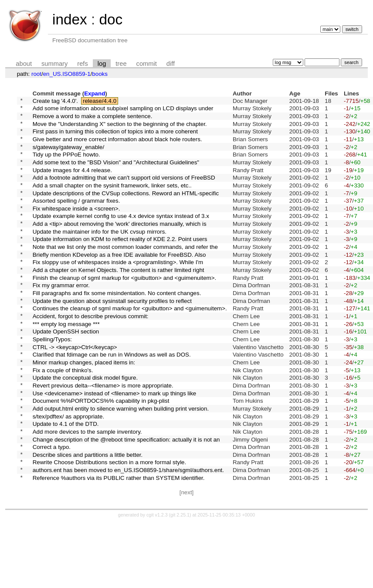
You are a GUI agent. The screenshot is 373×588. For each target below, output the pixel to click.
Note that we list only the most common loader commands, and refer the (125, 273)
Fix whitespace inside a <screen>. (76, 227)
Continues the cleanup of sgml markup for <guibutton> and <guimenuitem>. (130, 345)
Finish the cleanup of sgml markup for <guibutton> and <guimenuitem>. (125, 308)
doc (111, 19)
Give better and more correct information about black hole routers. (117, 146)
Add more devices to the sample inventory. (87, 488)
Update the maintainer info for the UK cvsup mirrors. (100, 254)
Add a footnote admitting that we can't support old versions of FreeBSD (124, 192)
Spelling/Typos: (52, 380)
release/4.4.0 (100, 101)
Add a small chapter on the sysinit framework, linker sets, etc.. (112, 200)
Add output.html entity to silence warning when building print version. (121, 461)
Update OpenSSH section (66, 372)
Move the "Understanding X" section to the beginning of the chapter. (120, 128)
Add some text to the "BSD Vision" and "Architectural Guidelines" (116, 173)
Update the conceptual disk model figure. (85, 426)
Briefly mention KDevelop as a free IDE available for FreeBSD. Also (119, 281)
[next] (187, 558)
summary (54, 64)
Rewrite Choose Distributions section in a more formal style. (110, 525)
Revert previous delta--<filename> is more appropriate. (103, 434)
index (70, 19)
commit (147, 64)
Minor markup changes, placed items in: (84, 407)
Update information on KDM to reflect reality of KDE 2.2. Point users (120, 263)
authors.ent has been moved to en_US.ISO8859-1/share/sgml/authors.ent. (128, 534)
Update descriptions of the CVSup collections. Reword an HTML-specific (126, 209)
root (36, 74)
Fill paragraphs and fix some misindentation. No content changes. (117, 327)
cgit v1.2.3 (157, 580)
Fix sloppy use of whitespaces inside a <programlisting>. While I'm (118, 291)
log (102, 64)
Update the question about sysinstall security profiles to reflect (112, 335)
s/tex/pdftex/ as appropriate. (68, 471)
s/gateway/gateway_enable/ (69, 155)
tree (121, 64)
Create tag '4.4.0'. (55, 101)
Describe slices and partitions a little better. (88, 515)
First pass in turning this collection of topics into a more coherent (115, 138)
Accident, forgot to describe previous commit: (91, 354)
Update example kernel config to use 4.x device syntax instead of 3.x (121, 236)
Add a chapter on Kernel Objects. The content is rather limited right (119, 300)
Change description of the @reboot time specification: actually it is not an (126, 498)
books (100, 74)
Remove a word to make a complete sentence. (93, 119)
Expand (95, 93)
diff (171, 64)
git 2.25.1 (180, 580)
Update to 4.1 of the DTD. (66, 480)
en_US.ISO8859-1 (67, 74)
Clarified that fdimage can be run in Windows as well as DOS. (112, 399)
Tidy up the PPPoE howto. (66, 165)
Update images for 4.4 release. (72, 182)
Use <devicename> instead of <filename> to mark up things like (115, 444)
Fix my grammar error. (61, 318)
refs (82, 64)
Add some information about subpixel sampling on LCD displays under (123, 110)
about (24, 64)
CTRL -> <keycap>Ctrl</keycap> (75, 389)
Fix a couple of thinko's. (63, 416)
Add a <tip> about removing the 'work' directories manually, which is (120, 246)
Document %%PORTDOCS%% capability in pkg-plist (101, 453)
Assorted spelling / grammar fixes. (76, 219)
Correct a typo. (52, 507)
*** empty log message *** (66, 362)
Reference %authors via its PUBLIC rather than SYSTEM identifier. (119, 542)
